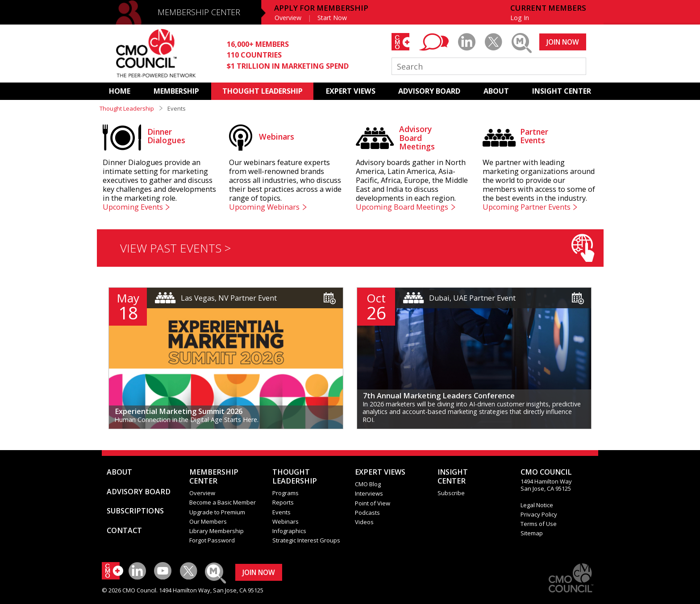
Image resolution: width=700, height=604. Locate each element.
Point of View (373, 503)
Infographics (289, 531)
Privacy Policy (539, 514)
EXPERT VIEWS (351, 91)
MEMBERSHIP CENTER (199, 12)
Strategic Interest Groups (306, 540)
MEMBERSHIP (176, 91)
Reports (283, 502)
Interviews (369, 493)
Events (281, 512)
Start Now (332, 18)
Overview (288, 18)
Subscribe (451, 493)
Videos (364, 522)
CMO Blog (368, 484)
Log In (520, 18)
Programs (285, 493)
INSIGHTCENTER (453, 476)
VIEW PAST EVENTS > (357, 248)
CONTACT (124, 530)
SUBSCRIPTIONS (135, 511)
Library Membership (217, 531)
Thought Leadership (127, 108)
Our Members (208, 521)
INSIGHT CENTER (562, 91)
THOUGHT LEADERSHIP (262, 91)
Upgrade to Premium (217, 512)
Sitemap (532, 533)
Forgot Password (212, 540)
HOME (120, 91)
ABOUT (496, 91)
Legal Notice (537, 505)
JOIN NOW (563, 42)
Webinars (285, 521)
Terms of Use (539, 524)
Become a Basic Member (223, 502)
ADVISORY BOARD (429, 91)
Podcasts (367, 513)
